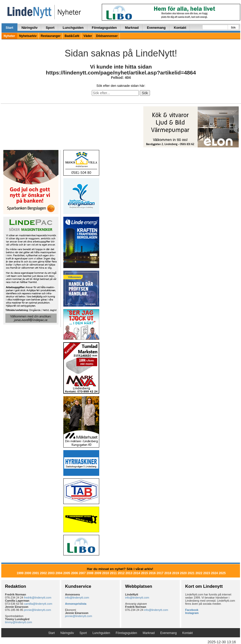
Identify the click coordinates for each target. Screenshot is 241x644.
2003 (51, 573)
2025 (222, 573)
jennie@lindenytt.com (38, 610)
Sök (233, 28)
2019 (175, 573)
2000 (28, 573)
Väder (88, 36)
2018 (168, 573)
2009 (98, 573)
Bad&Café (72, 36)
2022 (199, 573)
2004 (59, 573)
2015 (144, 573)
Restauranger (51, 36)
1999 (20, 573)
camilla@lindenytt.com (38, 604)
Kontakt (180, 28)
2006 (74, 573)
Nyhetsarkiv (28, 36)
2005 (67, 573)
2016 (152, 573)
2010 (106, 573)
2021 (191, 573)
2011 (113, 573)
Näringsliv (30, 28)
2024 (214, 573)
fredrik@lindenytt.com (38, 598)
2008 (90, 573)
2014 (137, 573)
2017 (160, 573)
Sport (50, 28)
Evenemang (156, 28)
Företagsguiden (104, 28)
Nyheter (9, 36)
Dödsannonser (107, 36)
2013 (129, 573)
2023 (207, 573)
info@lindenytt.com (77, 598)
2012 (121, 573)
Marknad (132, 28)
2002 (43, 573)
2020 (183, 573)
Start (9, 28)
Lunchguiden (73, 28)
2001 (36, 573)
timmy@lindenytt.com (19, 622)
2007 (82, 573)
